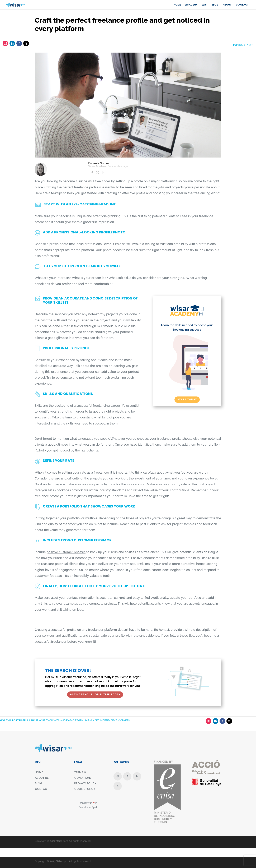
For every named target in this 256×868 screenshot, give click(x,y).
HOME (39, 772)
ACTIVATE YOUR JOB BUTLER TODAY (95, 694)
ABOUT (227, 5)
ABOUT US (42, 778)
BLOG (215, 5)
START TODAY (187, 399)
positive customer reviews (66, 552)
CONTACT (242, 5)
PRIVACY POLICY (85, 783)
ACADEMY (191, 5)
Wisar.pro (62, 841)
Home (177, 5)
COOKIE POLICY (85, 789)
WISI (205, 5)
